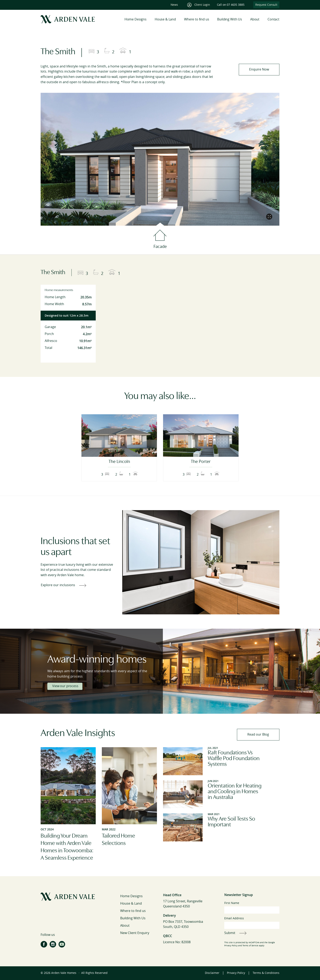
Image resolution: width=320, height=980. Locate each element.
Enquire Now (259, 69)
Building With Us (229, 19)
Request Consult (266, 5)
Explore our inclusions (58, 585)
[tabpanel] (160, 671)
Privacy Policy (231, 946)
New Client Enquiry (135, 933)
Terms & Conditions (266, 973)
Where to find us (197, 19)
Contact (273, 19)
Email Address (252, 923)
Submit (230, 933)
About (255, 19)
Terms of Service (250, 946)
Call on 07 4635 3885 (231, 5)
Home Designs (136, 19)
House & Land (165, 19)
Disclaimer (212, 973)
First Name (252, 907)
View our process (65, 686)
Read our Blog (258, 734)
